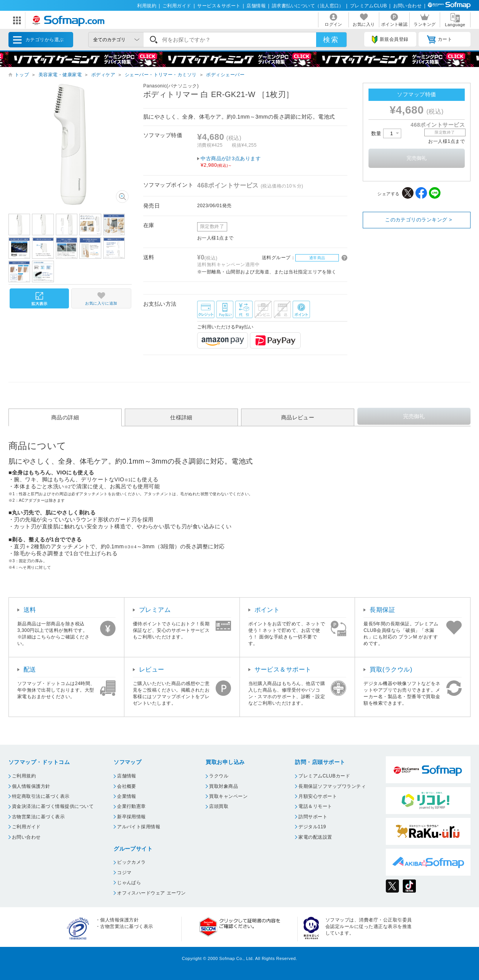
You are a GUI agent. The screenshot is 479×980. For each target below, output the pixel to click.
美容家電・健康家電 (60, 75)
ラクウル (219, 776)
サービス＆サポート (219, 6)
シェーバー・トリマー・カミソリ (161, 75)
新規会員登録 (390, 40)
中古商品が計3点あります (274, 162)
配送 (30, 669)
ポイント (267, 610)
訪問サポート (313, 817)
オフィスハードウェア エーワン (152, 893)
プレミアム (155, 610)
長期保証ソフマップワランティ (332, 786)
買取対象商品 (224, 786)
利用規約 (147, 6)
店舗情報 (256, 6)
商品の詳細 (65, 417)
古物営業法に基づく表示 (38, 817)
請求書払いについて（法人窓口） (308, 6)
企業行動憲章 (131, 806)
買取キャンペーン (228, 796)
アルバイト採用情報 (139, 827)
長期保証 (382, 610)
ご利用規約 (24, 776)
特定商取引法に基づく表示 (41, 796)
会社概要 (127, 786)
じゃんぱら (129, 883)
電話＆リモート (315, 806)
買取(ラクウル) (391, 669)
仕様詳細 (181, 417)
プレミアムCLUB (368, 6)
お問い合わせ (408, 6)
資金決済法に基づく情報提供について (53, 806)
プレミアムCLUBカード (324, 776)
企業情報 (127, 796)
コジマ (124, 873)
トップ (22, 75)
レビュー (152, 669)
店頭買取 (219, 806)
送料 (30, 610)
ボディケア (103, 75)
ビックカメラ (131, 862)
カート (440, 40)
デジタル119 (312, 827)
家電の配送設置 (315, 837)
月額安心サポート (318, 796)
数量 (386, 133)
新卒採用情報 (131, 817)
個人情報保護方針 (31, 786)
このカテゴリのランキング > (419, 220)
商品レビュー (298, 417)
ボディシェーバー (225, 75)
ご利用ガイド (177, 6)
